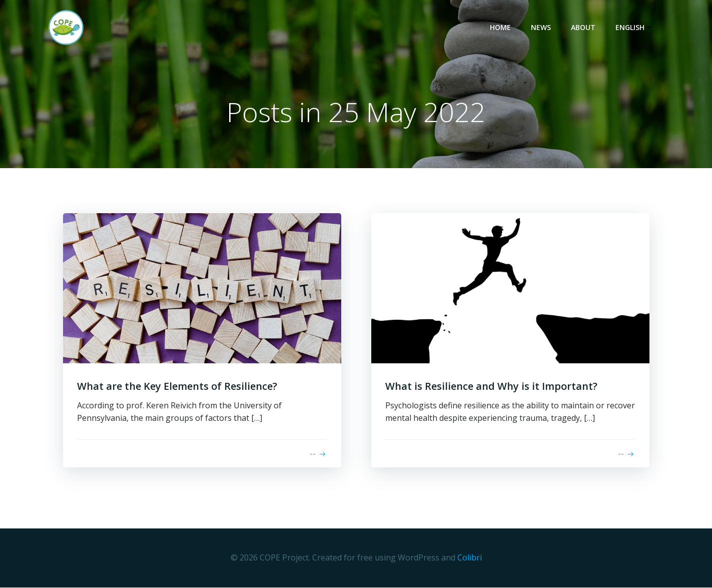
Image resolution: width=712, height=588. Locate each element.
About (584, 28)
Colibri (470, 558)
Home (501, 28)
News (542, 28)
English (635, 28)
